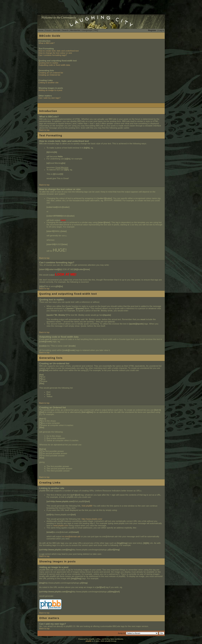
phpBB (88, 641)
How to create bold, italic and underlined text (59, 51)
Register (152, 30)
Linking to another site (49, 83)
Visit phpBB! (87, 506)
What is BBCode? (47, 43)
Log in (161, 30)
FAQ (96, 30)
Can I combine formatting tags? (53, 55)
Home (41, 30)
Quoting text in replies (48, 63)
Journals (56, 30)
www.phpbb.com (61, 525)
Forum (48, 30)
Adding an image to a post (50, 90)
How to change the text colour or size (55, 53)
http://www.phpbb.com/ (92, 519)
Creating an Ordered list (49, 75)
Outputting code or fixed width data (54, 65)
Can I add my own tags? (50, 98)
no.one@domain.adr (71, 536)
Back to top (44, 130)
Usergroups (87, 30)
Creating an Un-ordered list (51, 73)
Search (65, 30)
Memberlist (75, 30)
